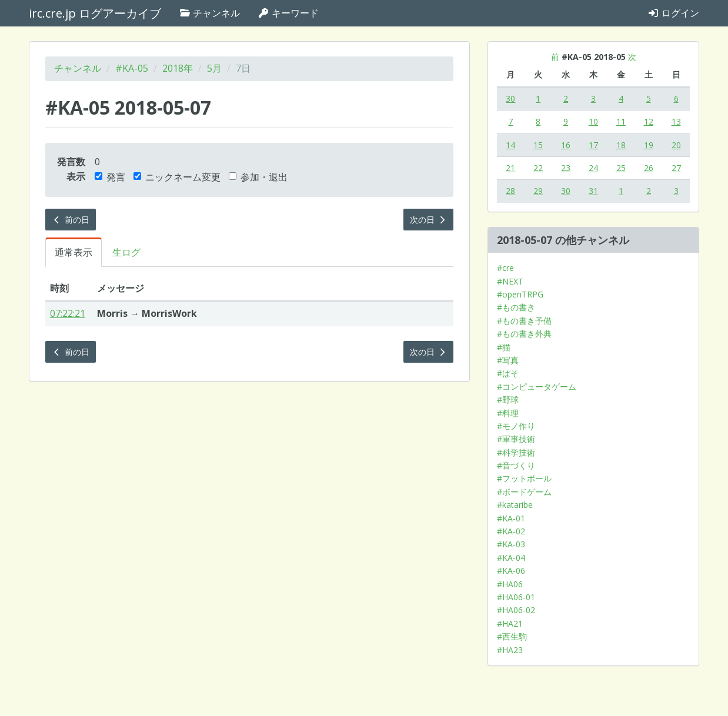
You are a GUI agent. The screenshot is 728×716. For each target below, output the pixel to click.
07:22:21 (68, 313)
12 (649, 121)
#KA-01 (511, 518)
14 (510, 145)
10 (593, 121)
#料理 (508, 413)
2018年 (178, 68)
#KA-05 (132, 68)
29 (538, 191)
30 (510, 98)
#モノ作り (516, 426)
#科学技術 (516, 452)
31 (593, 191)
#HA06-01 (516, 597)
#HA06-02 (516, 610)
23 (566, 168)
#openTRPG (520, 294)
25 (621, 168)
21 (510, 168)
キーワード (288, 13)
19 (649, 145)
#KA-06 (511, 571)
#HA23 (510, 650)
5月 (214, 68)
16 (566, 145)
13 (676, 121)
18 (621, 145)
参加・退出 (258, 177)
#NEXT (510, 281)
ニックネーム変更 (177, 177)
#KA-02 (511, 531)
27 (676, 168)
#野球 (508, 399)
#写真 (508, 360)
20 (676, 145)
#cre (505, 268)
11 (621, 121)
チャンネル (209, 13)
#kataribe (515, 505)
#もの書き (516, 307)
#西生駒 (512, 636)
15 (538, 145)
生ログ (126, 252)
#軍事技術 (516, 439)
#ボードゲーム (524, 492)
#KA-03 (511, 544)
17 (593, 145)
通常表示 (74, 252)
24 (593, 168)
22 (538, 168)
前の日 (71, 220)
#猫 (504, 347)
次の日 (429, 220)
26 (649, 168)
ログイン (673, 13)
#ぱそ (508, 373)
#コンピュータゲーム (537, 387)
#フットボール (524, 478)
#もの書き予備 (524, 321)
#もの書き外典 (524, 334)
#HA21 (510, 623)
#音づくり (516, 465)
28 (510, 191)
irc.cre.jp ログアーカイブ (95, 13)
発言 (110, 177)
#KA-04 (511, 558)
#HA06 (510, 584)
